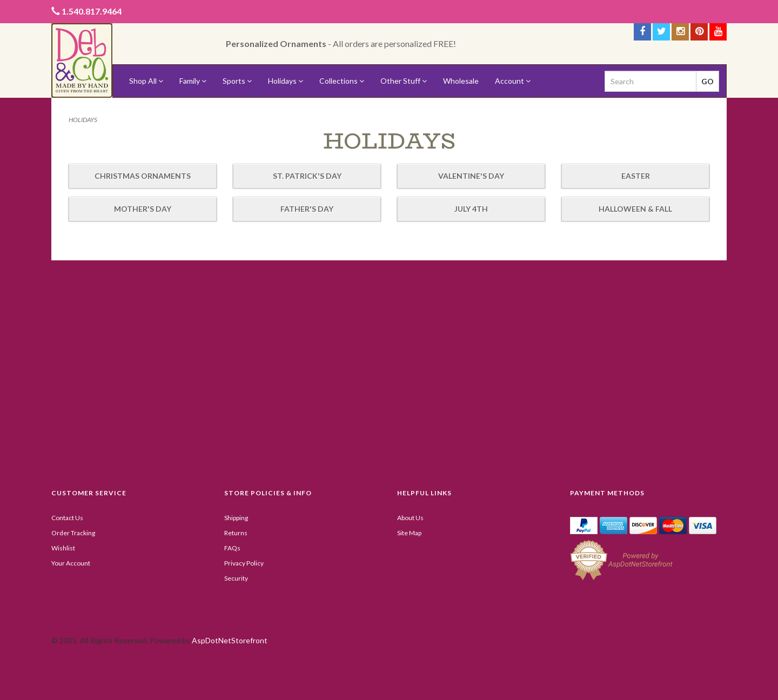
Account (513, 81)
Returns (236, 533)
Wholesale (461, 81)
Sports (237, 81)
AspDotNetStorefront (230, 640)
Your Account (71, 563)
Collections (342, 81)
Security (236, 578)
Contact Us (67, 518)
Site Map (409, 533)
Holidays (286, 81)
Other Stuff (404, 81)
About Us (410, 518)
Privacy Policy (244, 563)
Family (193, 81)
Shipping (236, 518)
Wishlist (63, 548)
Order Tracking (73, 533)
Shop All (146, 81)
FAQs (232, 548)
